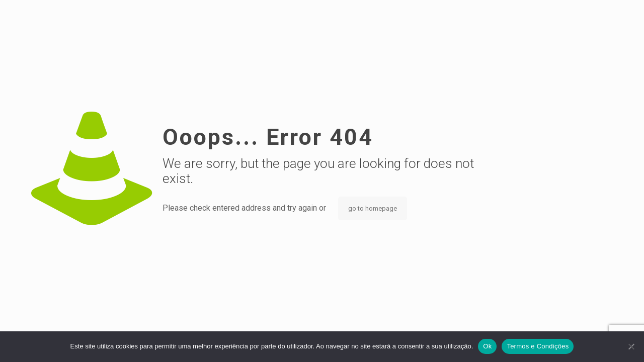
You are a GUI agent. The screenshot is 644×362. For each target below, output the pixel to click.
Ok (487, 346)
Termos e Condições (538, 346)
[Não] (631, 346)
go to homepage (373, 208)
